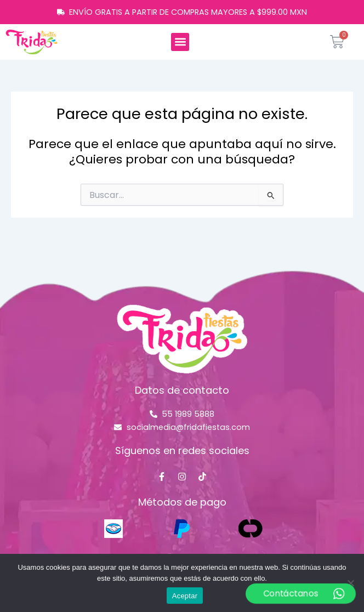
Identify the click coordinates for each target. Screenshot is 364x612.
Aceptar (185, 596)
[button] (180, 42)
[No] (350, 583)
